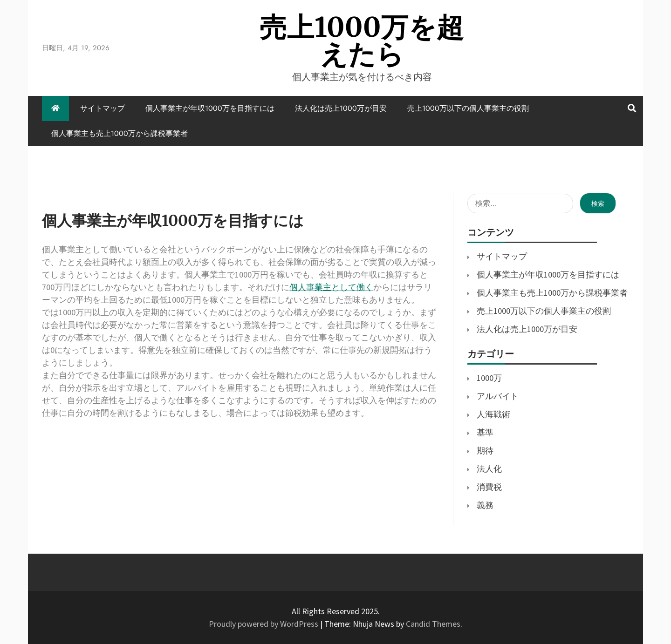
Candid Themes (433, 624)
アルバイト (498, 396)
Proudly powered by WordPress (264, 624)
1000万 (489, 378)
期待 (485, 451)
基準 (485, 432)
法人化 (489, 469)
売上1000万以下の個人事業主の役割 (468, 108)
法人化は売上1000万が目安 (341, 108)
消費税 (489, 487)
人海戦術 (493, 414)
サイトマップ (103, 108)
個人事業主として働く (331, 287)
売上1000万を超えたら (362, 41)
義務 (485, 505)
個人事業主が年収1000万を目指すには (210, 108)
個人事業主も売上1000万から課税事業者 (120, 133)
